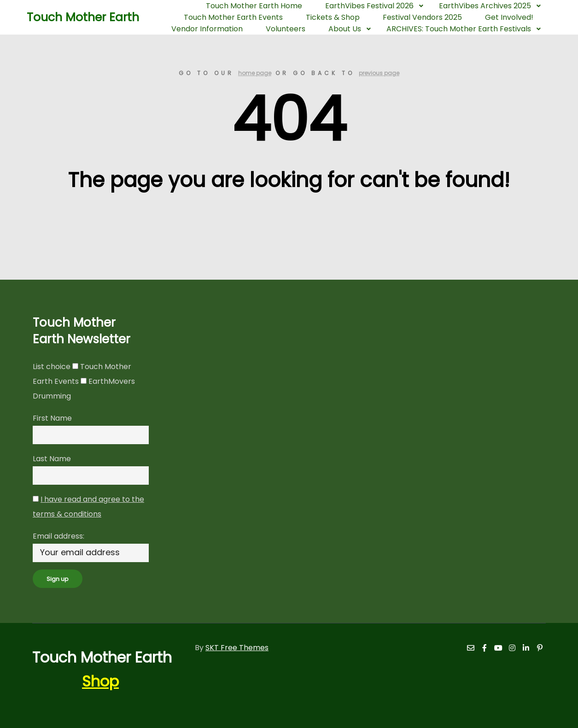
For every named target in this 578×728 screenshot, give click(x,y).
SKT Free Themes (237, 648)
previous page (379, 73)
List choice (52, 367)
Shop (100, 681)
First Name (52, 418)
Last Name (52, 459)
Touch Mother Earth (73, 17)
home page (255, 73)
